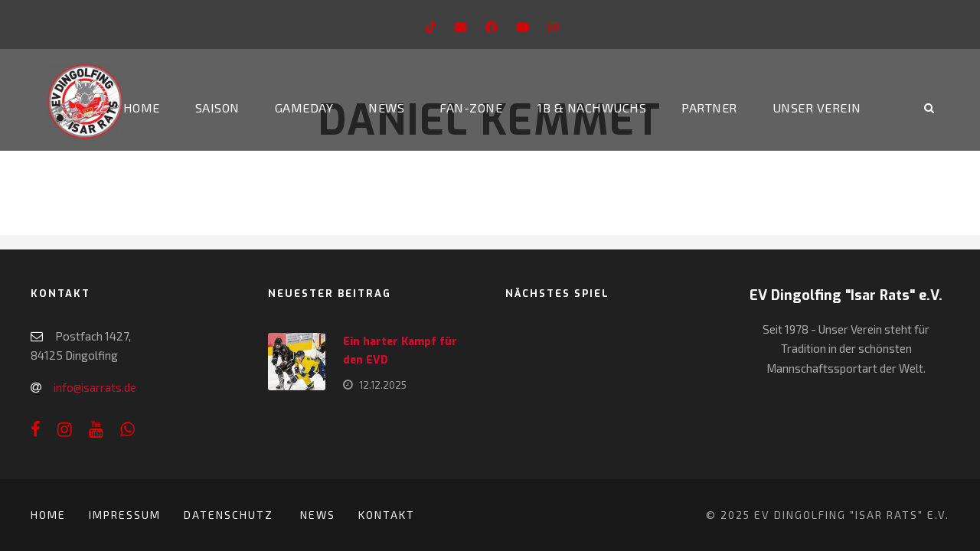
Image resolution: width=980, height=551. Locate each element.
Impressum (125, 515)
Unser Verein (817, 108)
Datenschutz (230, 515)
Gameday (304, 108)
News (386, 108)
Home (142, 108)
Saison (217, 108)
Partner (709, 108)
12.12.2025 (383, 385)
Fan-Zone (471, 108)
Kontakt (387, 515)
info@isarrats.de (95, 387)
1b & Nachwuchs (592, 108)
